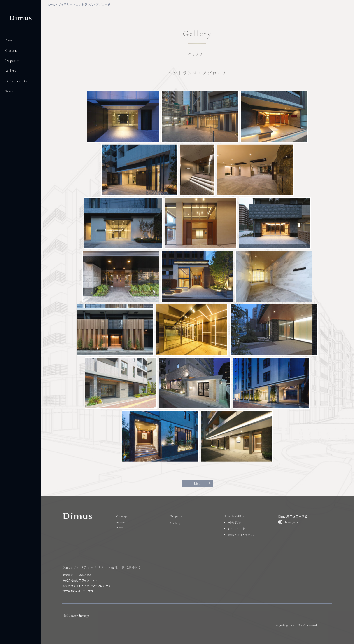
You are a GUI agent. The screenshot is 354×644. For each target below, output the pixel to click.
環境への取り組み (241, 535)
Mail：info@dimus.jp (76, 616)
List (197, 485)
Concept (11, 40)
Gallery (10, 71)
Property (12, 61)
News (9, 91)
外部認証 (234, 523)
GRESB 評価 (237, 529)
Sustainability (16, 81)
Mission (11, 50)
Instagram (292, 522)
